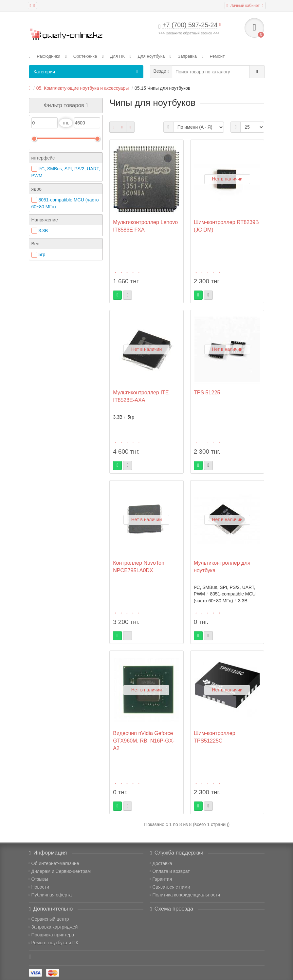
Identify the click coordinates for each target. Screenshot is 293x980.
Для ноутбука (147, 56)
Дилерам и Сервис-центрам (60, 871)
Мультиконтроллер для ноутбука (222, 566)
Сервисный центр (49, 919)
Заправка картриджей (53, 927)
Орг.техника (81, 56)
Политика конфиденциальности (185, 895)
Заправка (183, 56)
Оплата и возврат (170, 871)
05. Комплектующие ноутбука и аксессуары (82, 88)
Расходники (45, 56)
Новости (39, 887)
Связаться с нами (170, 887)
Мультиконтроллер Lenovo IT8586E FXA (145, 226)
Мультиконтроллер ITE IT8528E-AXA (141, 396)
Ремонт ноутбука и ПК (54, 943)
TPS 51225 (207, 392)
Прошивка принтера (52, 935)
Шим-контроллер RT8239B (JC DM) (226, 226)
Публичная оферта (50, 895)
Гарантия (161, 879)
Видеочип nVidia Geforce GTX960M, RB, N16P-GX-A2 (144, 741)
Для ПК (113, 56)
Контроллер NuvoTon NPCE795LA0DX (139, 566)
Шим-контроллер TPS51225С (215, 737)
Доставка (161, 863)
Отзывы (38, 879)
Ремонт (213, 56)
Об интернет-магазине (54, 863)
